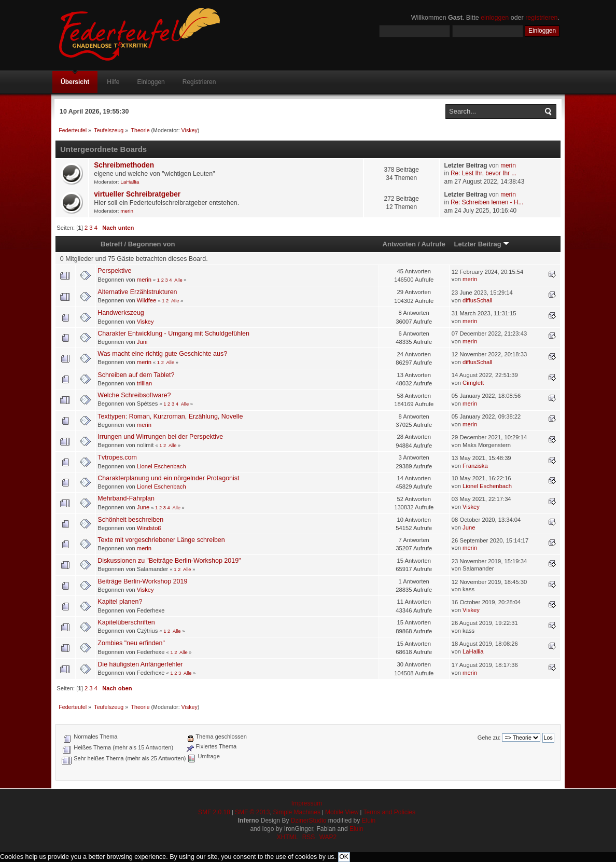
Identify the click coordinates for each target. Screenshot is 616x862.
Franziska (475, 466)
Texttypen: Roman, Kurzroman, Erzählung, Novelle (170, 416)
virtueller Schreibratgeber (137, 194)
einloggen (495, 18)
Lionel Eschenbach (162, 466)
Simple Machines (297, 812)
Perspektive (114, 271)
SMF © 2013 (253, 812)
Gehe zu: (489, 738)
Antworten (399, 244)
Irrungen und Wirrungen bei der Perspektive (160, 437)
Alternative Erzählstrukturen (137, 292)
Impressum (307, 803)
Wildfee (146, 300)
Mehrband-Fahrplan (126, 498)
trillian (144, 383)
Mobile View (342, 812)
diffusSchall (477, 300)
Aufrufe (433, 244)
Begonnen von (152, 244)
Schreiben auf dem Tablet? (136, 375)
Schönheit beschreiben (130, 520)
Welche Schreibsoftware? (134, 395)
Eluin (369, 821)
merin (508, 165)
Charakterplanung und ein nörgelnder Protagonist (168, 478)
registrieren (541, 18)
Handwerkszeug (121, 313)
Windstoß (149, 528)
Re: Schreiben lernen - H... (487, 202)
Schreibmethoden (124, 165)
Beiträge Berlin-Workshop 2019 (142, 581)
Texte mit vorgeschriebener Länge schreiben (161, 540)
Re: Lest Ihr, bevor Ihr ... (484, 173)
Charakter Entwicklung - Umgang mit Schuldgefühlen (173, 333)
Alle (178, 280)
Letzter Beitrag (481, 244)
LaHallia (130, 182)
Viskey (190, 130)
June (143, 507)
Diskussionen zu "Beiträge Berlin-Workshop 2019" (169, 561)
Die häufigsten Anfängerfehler (140, 664)
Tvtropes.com (117, 457)
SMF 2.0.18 (214, 812)
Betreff (111, 244)
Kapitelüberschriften (126, 622)
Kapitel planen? (120, 602)
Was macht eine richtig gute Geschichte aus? (162, 354)
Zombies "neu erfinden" (131, 643)
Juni (142, 342)
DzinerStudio (309, 821)
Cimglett (473, 383)
